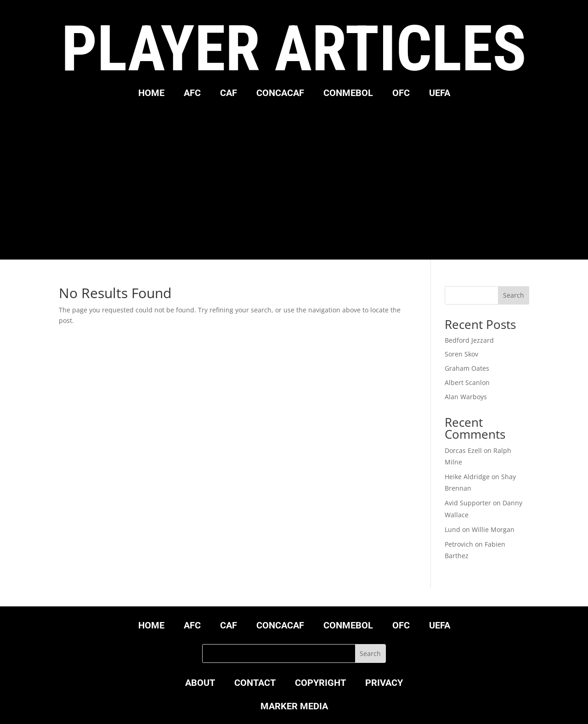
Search (514, 295)
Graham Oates (467, 368)
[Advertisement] (294, 177)
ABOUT (200, 684)
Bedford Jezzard (469, 340)
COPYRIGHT (320, 684)
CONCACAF (280, 94)
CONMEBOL (348, 94)
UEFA (440, 94)
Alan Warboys (466, 397)
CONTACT (255, 684)
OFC (401, 94)
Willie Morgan (493, 529)
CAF (229, 94)
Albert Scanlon (467, 382)
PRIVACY (384, 684)
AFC (192, 94)
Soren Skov (461, 354)
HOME (151, 94)
